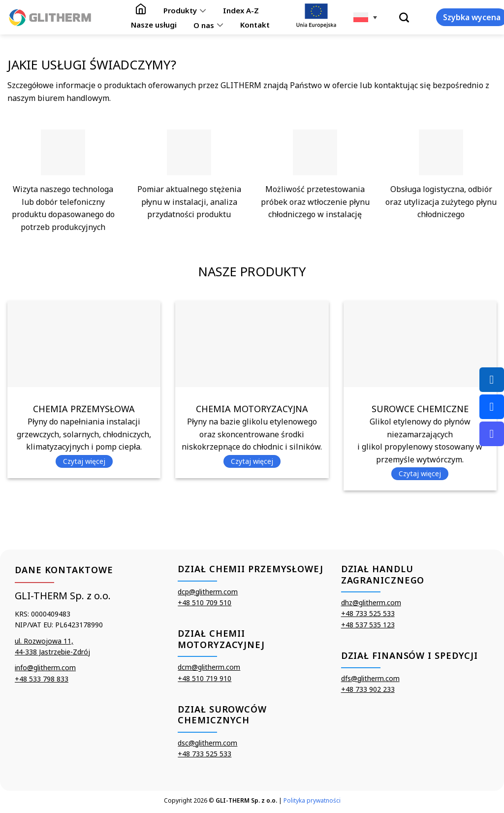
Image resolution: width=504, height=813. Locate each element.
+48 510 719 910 (205, 678)
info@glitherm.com (45, 667)
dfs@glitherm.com (370, 678)
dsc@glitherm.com (207, 743)
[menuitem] (365, 17)
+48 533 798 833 (42, 679)
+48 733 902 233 (368, 689)
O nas (208, 25)
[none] (365, 17)
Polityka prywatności (312, 800)
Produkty (185, 10)
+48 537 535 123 (368, 625)
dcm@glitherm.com (209, 667)
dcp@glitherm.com (208, 592)
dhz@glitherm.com (371, 602)
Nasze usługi (154, 25)
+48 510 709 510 (205, 602)
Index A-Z (241, 10)
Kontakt (255, 25)
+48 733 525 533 (205, 754)
